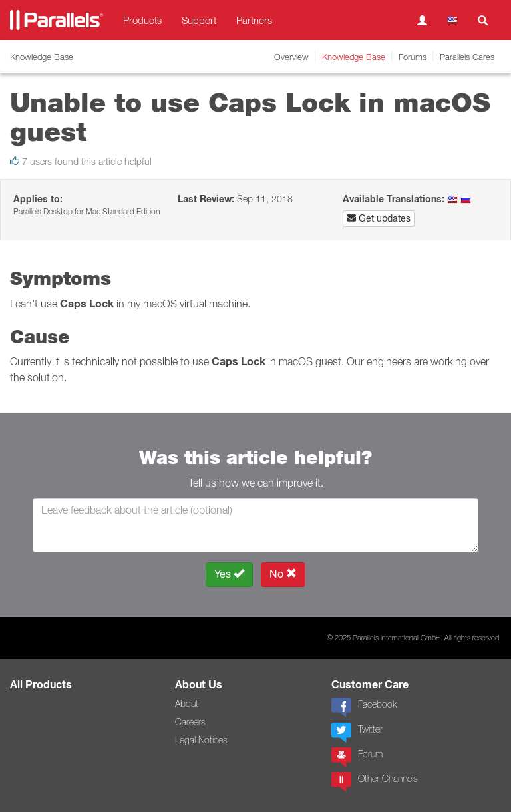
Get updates (379, 218)
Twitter (357, 733)
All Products (41, 685)
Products (142, 20)
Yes (229, 574)
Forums (413, 57)
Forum (357, 757)
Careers (190, 722)
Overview (291, 57)
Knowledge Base (354, 57)
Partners (254, 20)
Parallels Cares (467, 57)
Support (199, 20)
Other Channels (375, 782)
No (283, 574)
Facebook (364, 708)
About (187, 704)
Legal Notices (201, 740)
